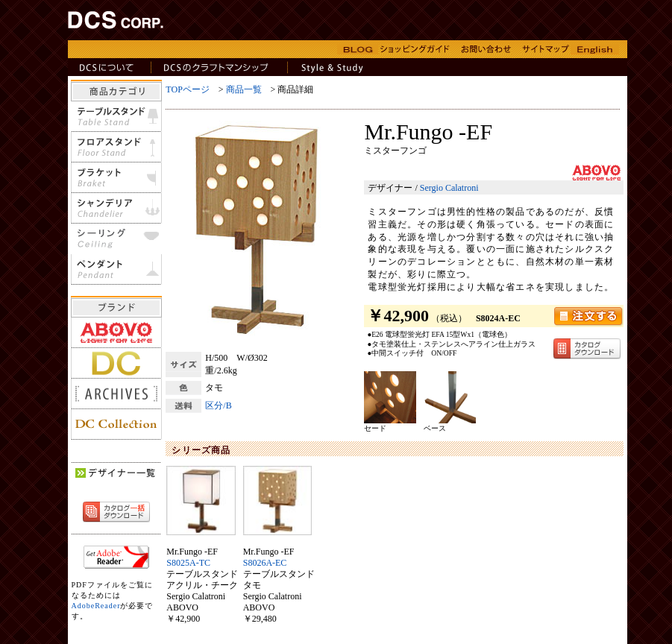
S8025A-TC (188, 563)
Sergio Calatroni (449, 188)
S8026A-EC (265, 563)
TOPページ (187, 89)
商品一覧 (244, 89)
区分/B (218, 405)
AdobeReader (96, 606)
